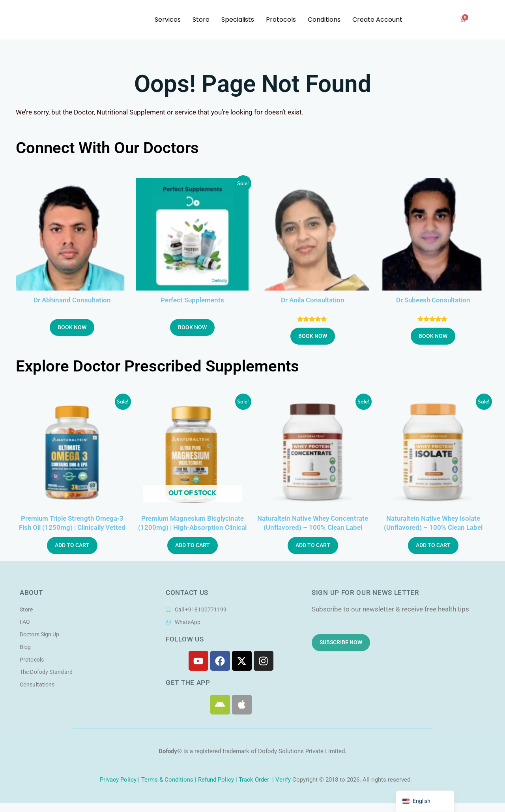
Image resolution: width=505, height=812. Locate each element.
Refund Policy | (218, 781)
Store (201, 20)
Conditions (324, 20)
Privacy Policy (117, 781)
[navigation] (425, 801)
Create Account (377, 20)
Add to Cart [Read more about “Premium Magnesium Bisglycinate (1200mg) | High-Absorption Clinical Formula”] (193, 546)
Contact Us (187, 593)
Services (168, 20)
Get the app (188, 684)
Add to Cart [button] (72, 546)
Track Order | (257, 781)
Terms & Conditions (167, 781)
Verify (283, 781)
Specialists (238, 20)
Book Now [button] (72, 328)
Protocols (281, 20)
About (31, 593)
